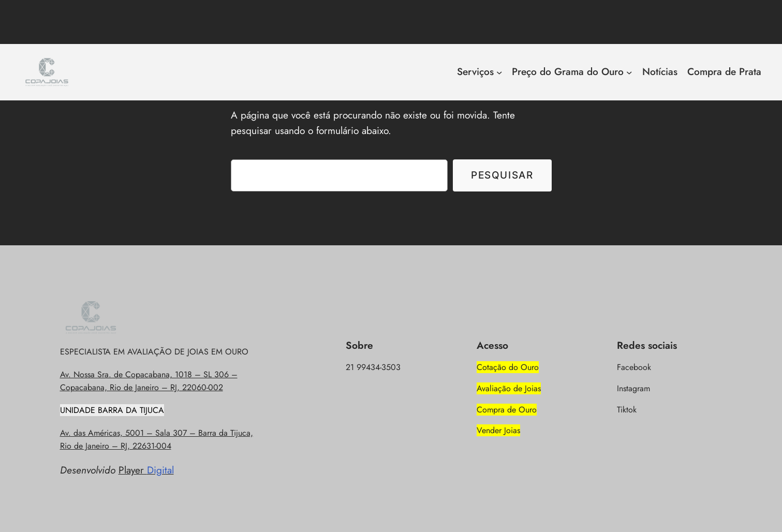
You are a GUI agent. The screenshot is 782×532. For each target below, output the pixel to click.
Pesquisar (502, 175)
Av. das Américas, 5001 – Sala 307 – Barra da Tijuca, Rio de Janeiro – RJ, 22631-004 (157, 439)
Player (146, 470)
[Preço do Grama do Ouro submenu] (629, 72)
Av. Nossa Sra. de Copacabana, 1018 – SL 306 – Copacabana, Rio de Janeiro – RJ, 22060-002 (149, 381)
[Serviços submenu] (499, 72)
